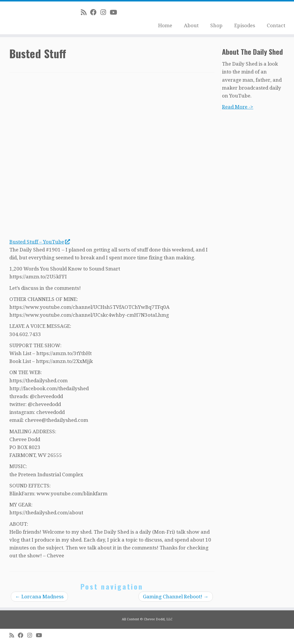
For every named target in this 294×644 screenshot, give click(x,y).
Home (165, 25)
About (191, 25)
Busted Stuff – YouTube (40, 242)
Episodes (245, 25)
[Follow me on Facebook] (95, 12)
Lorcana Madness (39, 597)
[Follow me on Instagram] (105, 12)
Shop (216, 25)
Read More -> (238, 107)
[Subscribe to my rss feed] (86, 12)
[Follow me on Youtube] (115, 12)
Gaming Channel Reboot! (176, 597)
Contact (276, 25)
